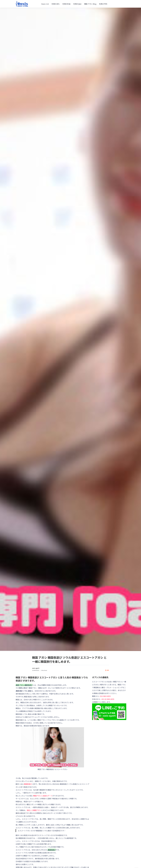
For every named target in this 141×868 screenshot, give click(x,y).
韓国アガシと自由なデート (43, 796)
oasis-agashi (36, 668)
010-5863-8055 (105, 696)
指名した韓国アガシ (34, 810)
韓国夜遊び (28, 784)
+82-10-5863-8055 (108, 699)
